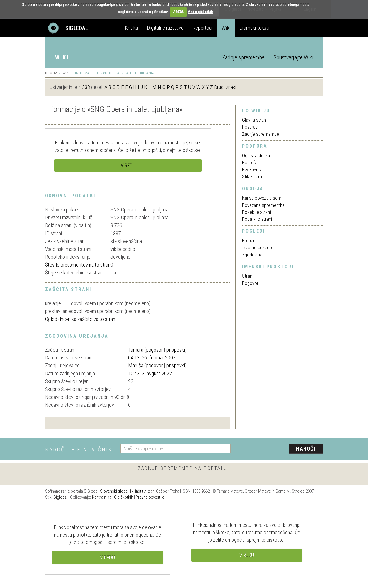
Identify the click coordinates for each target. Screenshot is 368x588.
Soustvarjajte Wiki (293, 58)
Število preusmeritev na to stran (78, 265)
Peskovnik (252, 169)
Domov (51, 73)
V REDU (178, 12)
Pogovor (250, 283)
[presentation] (280, 449)
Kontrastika (102, 497)
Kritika (131, 28)
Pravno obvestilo (150, 497)
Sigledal (60, 497)
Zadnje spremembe (243, 58)
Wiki (226, 28)
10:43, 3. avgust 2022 (150, 373)
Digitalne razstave (165, 28)
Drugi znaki (225, 87)
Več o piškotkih (201, 12)
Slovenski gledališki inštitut (123, 491)
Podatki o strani (257, 219)
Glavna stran (254, 120)
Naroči (306, 449)
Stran (247, 276)
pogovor (154, 350)
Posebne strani (256, 212)
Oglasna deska (256, 155)
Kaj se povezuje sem (262, 198)
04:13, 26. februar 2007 (152, 358)
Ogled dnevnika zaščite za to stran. (81, 319)
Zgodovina (252, 255)
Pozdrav (250, 127)
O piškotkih (124, 497)
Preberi (249, 240)
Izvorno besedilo (258, 247)
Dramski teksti (254, 28)
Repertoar (203, 28)
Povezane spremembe (263, 205)
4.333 (84, 87)
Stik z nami (252, 176)
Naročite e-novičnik (79, 449)
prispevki (176, 350)
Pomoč (249, 162)
